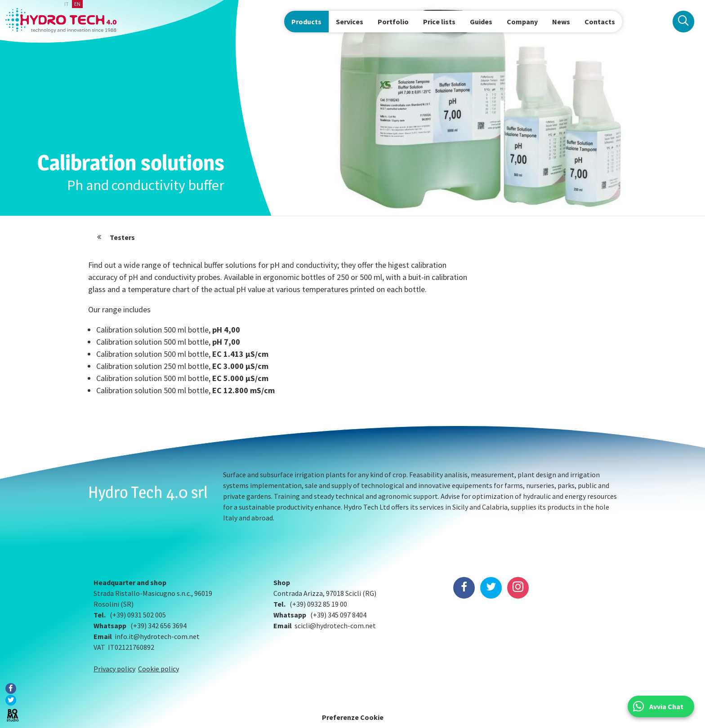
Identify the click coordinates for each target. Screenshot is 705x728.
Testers (122, 237)
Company (522, 22)
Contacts (600, 22)
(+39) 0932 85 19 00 (318, 604)
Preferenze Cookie (353, 717)
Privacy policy (114, 669)
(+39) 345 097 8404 (338, 615)
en (77, 4)
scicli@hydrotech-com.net (335, 626)
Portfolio (393, 22)
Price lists (439, 22)
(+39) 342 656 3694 (158, 626)
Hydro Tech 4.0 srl (148, 492)
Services (350, 22)
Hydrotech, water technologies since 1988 (61, 20)
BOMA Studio (13, 715)
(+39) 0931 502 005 (138, 615)
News (561, 22)
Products (306, 22)
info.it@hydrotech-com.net (157, 636)
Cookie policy (158, 669)
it (67, 4)
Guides (481, 22)
